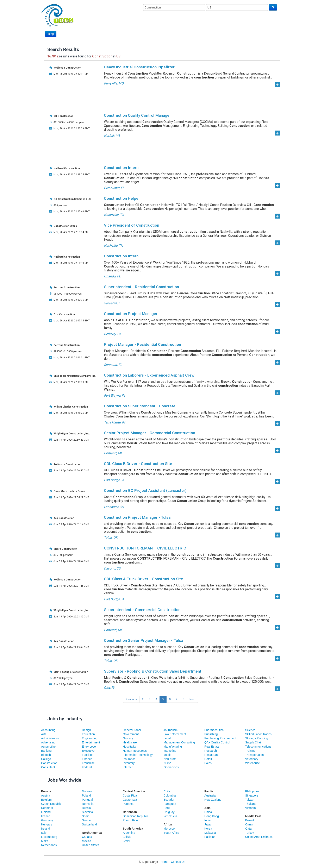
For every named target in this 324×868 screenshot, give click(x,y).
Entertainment (91, 742)
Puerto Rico (130, 820)
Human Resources (135, 751)
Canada (87, 837)
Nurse (167, 763)
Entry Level (89, 747)
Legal (167, 738)
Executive (88, 751)
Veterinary (252, 759)
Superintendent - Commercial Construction (142, 610)
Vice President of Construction (132, 225)
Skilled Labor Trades (258, 734)
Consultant (48, 767)
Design (87, 730)
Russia (86, 808)
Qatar (249, 829)
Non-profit (170, 759)
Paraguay (170, 804)
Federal (87, 767)
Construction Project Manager (131, 314)
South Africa (172, 833)
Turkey (250, 833)
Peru (167, 808)
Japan (208, 824)
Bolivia (127, 837)
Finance (87, 759)
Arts (44, 734)
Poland (87, 795)
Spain (86, 816)
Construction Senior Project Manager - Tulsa (144, 640)
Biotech (46, 755)
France (46, 816)
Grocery (128, 738)
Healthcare (130, 742)
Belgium (46, 800)
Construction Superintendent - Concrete (140, 406)
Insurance (129, 759)
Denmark (47, 808)
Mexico (87, 841)
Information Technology (138, 755)
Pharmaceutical (214, 730)
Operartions (171, 767)
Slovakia (88, 812)
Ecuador (169, 800)
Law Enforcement (175, 734)
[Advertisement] (202, 26)
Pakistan (210, 837)
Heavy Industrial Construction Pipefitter (139, 67)
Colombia (170, 795)
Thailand (251, 804)
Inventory (129, 763)
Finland (46, 812)
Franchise (88, 763)
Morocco (169, 829)
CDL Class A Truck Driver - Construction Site (144, 579)
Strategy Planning (257, 738)
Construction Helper (122, 198)
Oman (249, 824)
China (208, 812)
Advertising (48, 742)
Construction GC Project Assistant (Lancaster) (145, 490)
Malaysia (210, 833)
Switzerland (89, 824)
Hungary (47, 824)
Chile (167, 791)
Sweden (87, 820)
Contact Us (178, 862)
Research (211, 751)
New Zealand (213, 800)
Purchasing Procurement (220, 738)
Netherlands (49, 845)
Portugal (87, 800)
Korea (208, 829)
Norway (87, 791)
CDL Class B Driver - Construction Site (138, 464)
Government (131, 734)
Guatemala (130, 800)
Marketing (170, 751)
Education (88, 734)
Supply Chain (254, 742)
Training (250, 751)
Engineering (90, 738)
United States (91, 845)
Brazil (126, 841)
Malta (45, 841)
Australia (210, 795)
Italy (44, 833)
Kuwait (250, 820)
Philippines (252, 791)
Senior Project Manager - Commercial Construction (149, 433)
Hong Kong (212, 816)
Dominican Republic (136, 816)
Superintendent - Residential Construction (141, 287)
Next (192, 699)
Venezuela (170, 816)
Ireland (46, 829)
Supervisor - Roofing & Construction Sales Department (153, 671)
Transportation (255, 755)
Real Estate (212, 747)
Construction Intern (121, 168)
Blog (51, 34)
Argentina (129, 833)
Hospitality (129, 747)
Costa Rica (130, 795)
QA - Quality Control (217, 742)
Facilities (88, 755)
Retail (208, 759)
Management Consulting (179, 742)
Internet (128, 767)
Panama (128, 804)
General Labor (132, 730)
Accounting (48, 730)
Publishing (211, 734)
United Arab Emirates (259, 837)
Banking (46, 751)
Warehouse (253, 763)
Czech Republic (51, 804)
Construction (49, 763)
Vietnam (251, 808)
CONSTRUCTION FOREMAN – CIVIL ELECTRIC (145, 548)
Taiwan (250, 800)
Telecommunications (258, 747)
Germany (47, 820)
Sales (208, 763)
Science (250, 730)
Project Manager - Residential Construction (142, 344)
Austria (46, 795)
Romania (88, 804)
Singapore (252, 795)
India (207, 820)
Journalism (171, 730)
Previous (131, 699)
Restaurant (211, 755)
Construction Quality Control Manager (137, 115)
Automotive (48, 747)
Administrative (50, 738)
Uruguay (169, 812)
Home (164, 862)
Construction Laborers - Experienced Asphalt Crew (149, 375)
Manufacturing (173, 747)
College (46, 759)
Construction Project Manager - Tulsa (137, 517)
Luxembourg (49, 837)
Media (168, 755)
